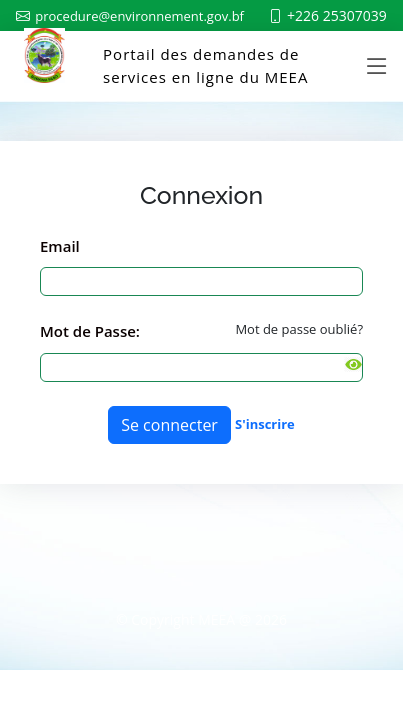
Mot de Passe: (90, 331)
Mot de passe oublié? (299, 329)
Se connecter (169, 425)
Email (60, 246)
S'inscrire (265, 424)
